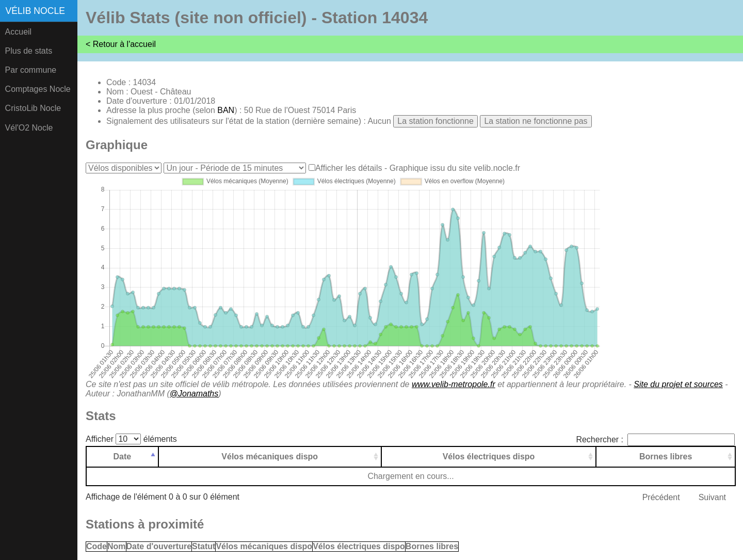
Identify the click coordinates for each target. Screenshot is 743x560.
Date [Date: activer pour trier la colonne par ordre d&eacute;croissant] (123, 457)
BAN (226, 110)
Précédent (661, 497)
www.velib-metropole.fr (454, 384)
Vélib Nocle (35, 11)
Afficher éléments (131, 439)
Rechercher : (655, 439)
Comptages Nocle (38, 89)
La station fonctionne (435, 121)
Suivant (712, 497)
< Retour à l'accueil (121, 44)
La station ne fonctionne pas (536, 121)
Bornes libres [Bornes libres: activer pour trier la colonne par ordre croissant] (666, 457)
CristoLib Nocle (33, 108)
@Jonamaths (194, 394)
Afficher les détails (349, 168)
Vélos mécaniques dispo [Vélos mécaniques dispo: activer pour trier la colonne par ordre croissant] (270, 457)
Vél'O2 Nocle (29, 128)
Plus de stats (29, 51)
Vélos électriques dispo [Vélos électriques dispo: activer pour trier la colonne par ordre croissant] (489, 457)
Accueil (19, 32)
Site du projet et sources (678, 384)
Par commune (31, 70)
